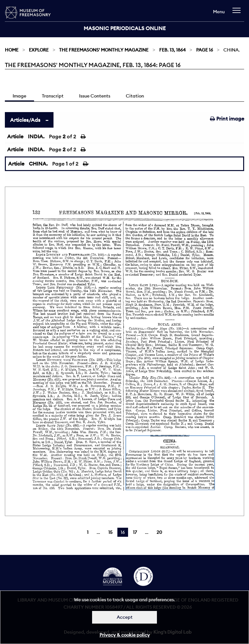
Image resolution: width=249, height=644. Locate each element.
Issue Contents (95, 96)
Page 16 (205, 50)
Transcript (53, 96)
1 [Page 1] (88, 532)
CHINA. (38, 164)
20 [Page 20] (159, 532)
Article (15, 136)
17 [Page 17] (135, 532)
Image (19, 96)
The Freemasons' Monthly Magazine (104, 50)
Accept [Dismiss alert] (125, 617)
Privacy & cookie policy (125, 635)
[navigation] (238, 13)
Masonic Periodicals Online (125, 28)
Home (12, 50)
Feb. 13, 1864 (172, 50)
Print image (227, 119)
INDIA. (36, 136)
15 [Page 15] (110, 532)
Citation (135, 96)
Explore (39, 50)
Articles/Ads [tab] (25, 120)
